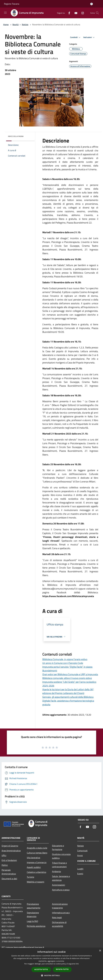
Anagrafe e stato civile (37, 848)
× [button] (100, 951)
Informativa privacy (61, 913)
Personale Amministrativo (9, 872)
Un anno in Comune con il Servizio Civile (63, 663)
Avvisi (80, 855)
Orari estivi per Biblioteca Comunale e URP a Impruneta (70, 674)
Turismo (30, 877)
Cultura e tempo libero (37, 853)
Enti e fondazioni (9, 860)
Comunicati (82, 851)
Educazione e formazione (58, 847)
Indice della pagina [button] (16, 136)
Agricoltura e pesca (61, 890)
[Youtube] (75, 13)
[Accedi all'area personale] (92, 4)
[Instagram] (82, 13)
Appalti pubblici (34, 867)
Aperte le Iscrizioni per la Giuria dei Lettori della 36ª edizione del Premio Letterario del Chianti (68, 691)
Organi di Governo (10, 846)
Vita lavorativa (33, 858)
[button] (51, 975)
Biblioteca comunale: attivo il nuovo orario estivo (67, 678)
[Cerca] (97, 13)
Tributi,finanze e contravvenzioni (59, 865)
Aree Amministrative (11, 851)
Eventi (80, 874)
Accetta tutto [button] (41, 969)
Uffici (4, 855)
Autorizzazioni (59, 885)
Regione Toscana (12, 4)
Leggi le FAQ (32, 921)
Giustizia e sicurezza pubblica (61, 856)
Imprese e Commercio (37, 862)
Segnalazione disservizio (33, 914)
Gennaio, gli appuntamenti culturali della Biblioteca (68, 697)
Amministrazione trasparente (60, 906)
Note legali (57, 917)
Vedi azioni (89, 37)
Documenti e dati (9, 879)
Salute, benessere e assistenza (61, 878)
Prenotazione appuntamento (34, 906)
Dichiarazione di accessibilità (59, 924)
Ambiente (56, 871)
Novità (15, 24)
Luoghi (80, 869)
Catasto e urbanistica (36, 872)
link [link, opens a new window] (77, 964)
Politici (5, 865)
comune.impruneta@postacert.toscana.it (25, 947)
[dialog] (51, 964)
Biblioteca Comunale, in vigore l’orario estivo (65, 659)
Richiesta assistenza (36, 926)
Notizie (25, 24)
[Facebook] (68, 13)
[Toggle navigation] (5, 13)
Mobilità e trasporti (36, 882)
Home (6, 24)
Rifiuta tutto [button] (62, 969)
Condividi (76, 37)
